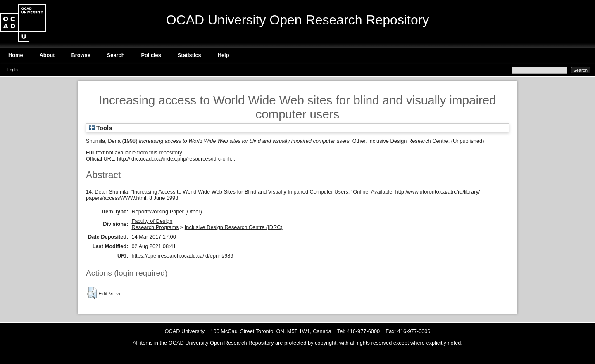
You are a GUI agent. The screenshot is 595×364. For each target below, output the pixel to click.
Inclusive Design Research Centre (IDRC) (234, 227)
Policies (151, 55)
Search (116, 55)
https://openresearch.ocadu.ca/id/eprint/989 (182, 256)
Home (16, 55)
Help (224, 55)
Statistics (189, 55)
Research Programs (155, 227)
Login (13, 70)
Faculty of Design (152, 221)
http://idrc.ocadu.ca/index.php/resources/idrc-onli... (176, 159)
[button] (92, 293)
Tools (100, 128)
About (47, 55)
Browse (81, 55)
